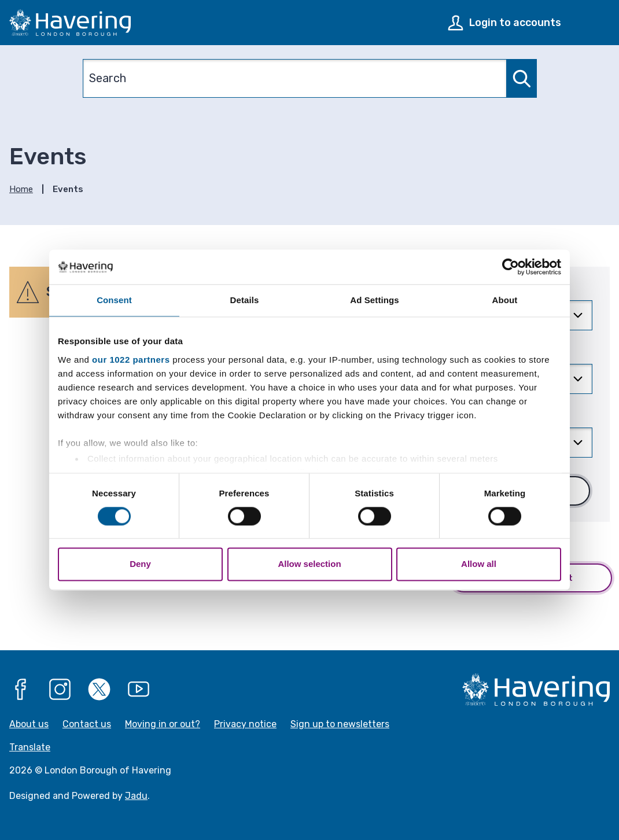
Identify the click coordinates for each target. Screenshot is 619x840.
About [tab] (505, 300)
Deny (140, 564)
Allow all (479, 564)
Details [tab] (245, 300)
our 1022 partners (131, 360)
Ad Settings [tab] (374, 300)
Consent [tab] (114, 300)
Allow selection (309, 564)
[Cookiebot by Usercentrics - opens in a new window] (511, 267)
